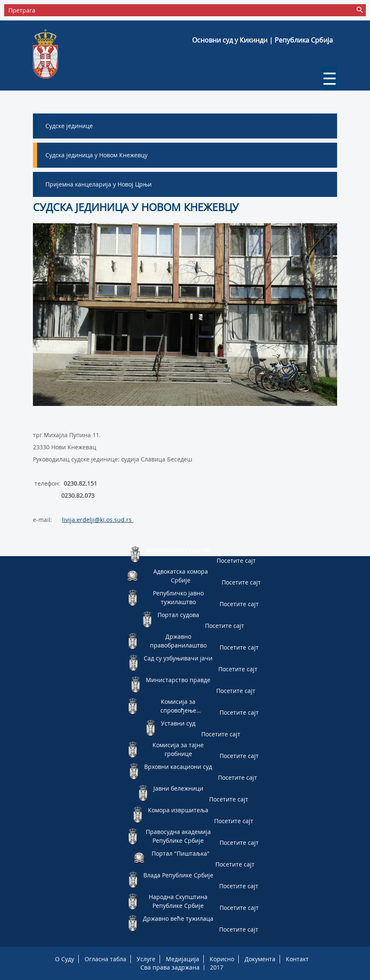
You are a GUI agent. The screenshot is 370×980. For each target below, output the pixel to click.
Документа (260, 959)
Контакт (297, 959)
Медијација (182, 959)
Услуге (146, 959)
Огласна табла (105, 959)
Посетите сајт (236, 561)
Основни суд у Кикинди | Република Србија (262, 40)
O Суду (65, 959)
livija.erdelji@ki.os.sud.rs (98, 520)
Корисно (222, 959)
